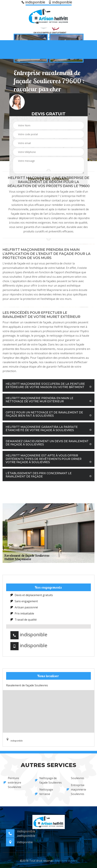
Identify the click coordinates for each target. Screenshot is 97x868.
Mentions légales (66, 861)
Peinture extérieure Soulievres (12, 783)
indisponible (33, 2)
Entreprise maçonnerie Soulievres (76, 790)
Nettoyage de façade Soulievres (48, 780)
